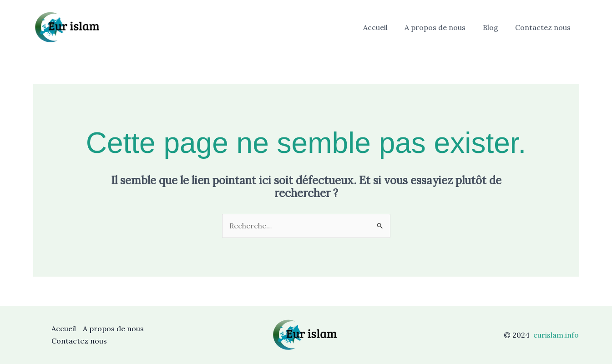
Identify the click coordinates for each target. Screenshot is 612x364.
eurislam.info (556, 335)
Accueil (384, 27)
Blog (494, 27)
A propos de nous (441, 27)
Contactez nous (544, 27)
